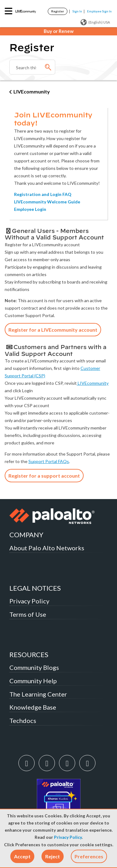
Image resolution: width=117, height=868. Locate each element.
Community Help (33, 681)
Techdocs (23, 720)
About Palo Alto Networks (47, 548)
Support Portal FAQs (49, 461)
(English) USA (95, 22)
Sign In (77, 11)
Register (58, 11)
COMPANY (26, 535)
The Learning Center (38, 694)
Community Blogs (34, 667)
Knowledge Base (33, 707)
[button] (22, 856)
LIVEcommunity (32, 91)
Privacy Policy (68, 837)
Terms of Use (28, 614)
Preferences (89, 856)
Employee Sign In (99, 11)
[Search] (32, 67)
